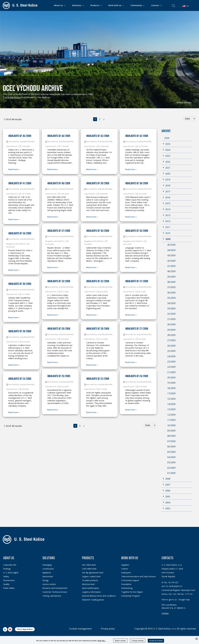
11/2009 (171, 420)
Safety (6, 576)
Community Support (130, 580)
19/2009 (171, 383)
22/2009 (171, 367)
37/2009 (171, 287)
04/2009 (171, 457)
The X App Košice (25, 629)
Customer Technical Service (55, 592)
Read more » (14, 169)
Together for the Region (132, 592)
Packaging (47, 565)
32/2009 (171, 314)
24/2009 (171, 356)
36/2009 (171, 293)
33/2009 (171, 309)
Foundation (126, 584)
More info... (102, 641)
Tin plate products (90, 580)
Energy (45, 580)
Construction (48, 569)
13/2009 (171, 409)
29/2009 (171, 330)
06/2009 (171, 447)
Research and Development (55, 588)
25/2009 (171, 351)
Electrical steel (88, 584)
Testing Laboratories (52, 596)
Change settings (138, 641)
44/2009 (171, 250)
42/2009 (171, 261)
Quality (6, 584)
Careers (125, 569)
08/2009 (171, 436)
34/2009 (171, 303)
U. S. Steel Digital (11, 573)
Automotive (48, 576)
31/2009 (171, 319)
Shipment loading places (93, 600)
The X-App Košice (12, 97)
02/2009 (171, 468)
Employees (126, 573)
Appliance (47, 573)
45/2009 (171, 245)
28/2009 (171, 335)
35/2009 (171, 298)
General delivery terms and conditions (99, 596)
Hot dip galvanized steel (93, 573)
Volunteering (127, 588)
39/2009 (171, 277)
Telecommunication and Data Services (138, 576)
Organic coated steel (91, 576)
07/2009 (171, 441)
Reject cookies (120, 641)
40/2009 (171, 271)
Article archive (184, 102)
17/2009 (171, 393)
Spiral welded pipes (90, 588)
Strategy (7, 569)
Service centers (49, 584)
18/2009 (171, 388)
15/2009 (171, 399)
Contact (165, 613)
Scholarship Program (131, 596)
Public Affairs (9, 588)
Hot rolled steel (89, 565)
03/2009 (171, 462)
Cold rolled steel (89, 569)
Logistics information (91, 592)
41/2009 (171, 266)
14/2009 (171, 404)
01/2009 (171, 473)
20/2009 (171, 378)
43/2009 (171, 255)
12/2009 (171, 415)
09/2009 (171, 431)
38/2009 (171, 282)
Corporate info (10, 565)
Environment (9, 580)
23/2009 (171, 362)
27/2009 (171, 340)
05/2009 (171, 452)
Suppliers (125, 565)
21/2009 (171, 372)
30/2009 (171, 324)
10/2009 (171, 425)
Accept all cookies (156, 641)
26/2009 (171, 346)
